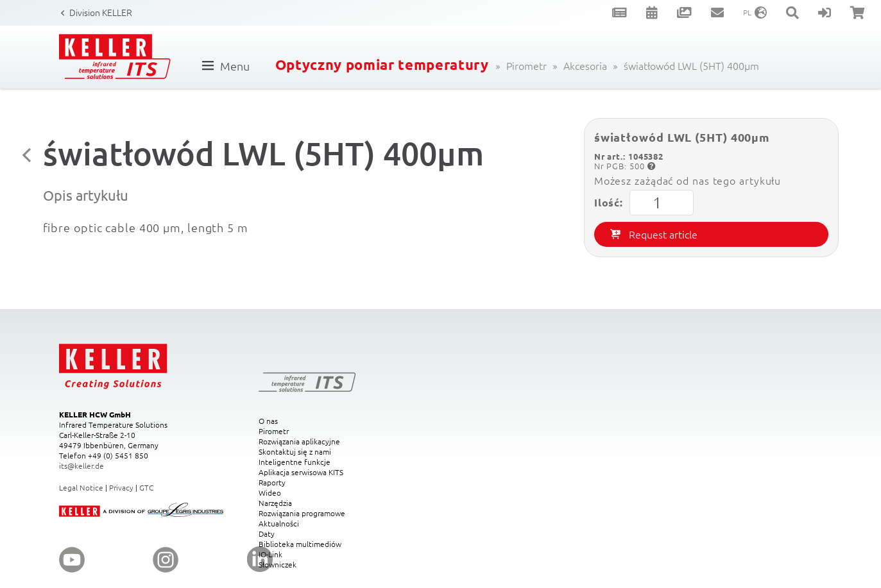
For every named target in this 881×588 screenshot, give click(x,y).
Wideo (270, 492)
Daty (267, 533)
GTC (146, 487)
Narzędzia (275, 503)
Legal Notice (81, 487)
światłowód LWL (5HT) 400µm (691, 65)
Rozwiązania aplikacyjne (299, 441)
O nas (268, 421)
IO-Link (270, 554)
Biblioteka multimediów (300, 544)
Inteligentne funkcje (295, 462)
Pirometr (526, 65)
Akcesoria (585, 65)
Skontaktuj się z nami (295, 451)
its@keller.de (81, 466)
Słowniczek (278, 564)
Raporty (272, 482)
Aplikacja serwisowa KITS (301, 472)
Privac (119, 487)
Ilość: (644, 203)
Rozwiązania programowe (302, 513)
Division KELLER (101, 12)
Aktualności (279, 523)
